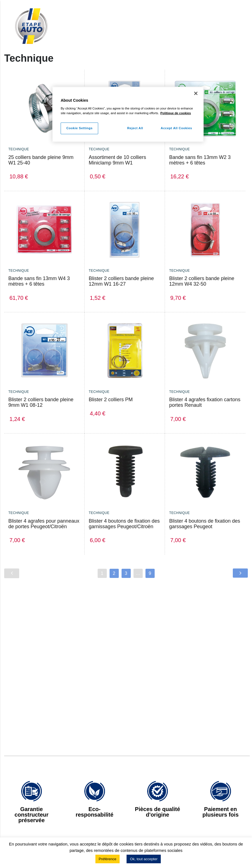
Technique (19, 149)
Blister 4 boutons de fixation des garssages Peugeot (205, 524)
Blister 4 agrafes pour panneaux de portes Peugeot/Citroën (44, 524)
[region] (128, 114)
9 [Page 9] (150, 573)
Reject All (134, 128)
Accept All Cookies (176, 128)
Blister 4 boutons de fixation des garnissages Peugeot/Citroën (124, 524)
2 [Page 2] (114, 573)
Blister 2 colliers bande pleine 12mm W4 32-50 (202, 281)
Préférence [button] (108, 859)
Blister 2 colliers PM (111, 400)
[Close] (196, 93)
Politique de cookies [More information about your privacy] (176, 113)
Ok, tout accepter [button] (144, 859)
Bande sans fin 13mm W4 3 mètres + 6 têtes (39, 281)
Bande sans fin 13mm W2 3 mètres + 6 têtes (200, 160)
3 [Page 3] (126, 573)
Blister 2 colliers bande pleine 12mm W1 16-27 (121, 281)
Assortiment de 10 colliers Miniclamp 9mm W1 (117, 160)
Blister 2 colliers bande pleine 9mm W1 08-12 (41, 402)
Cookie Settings (79, 128)
